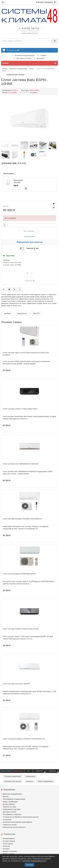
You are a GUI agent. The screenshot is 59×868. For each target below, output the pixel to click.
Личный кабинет (9, 839)
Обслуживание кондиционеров (14, 799)
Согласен (29, 865)
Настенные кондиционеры (18, 69)
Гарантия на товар (9, 807)
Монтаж (6, 797)
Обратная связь (18, 771)
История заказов (9, 841)
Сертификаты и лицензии (12, 814)
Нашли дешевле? (29, 237)
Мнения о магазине (10, 851)
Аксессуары (9, 173)
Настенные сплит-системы (13, 781)
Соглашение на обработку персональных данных (21, 817)
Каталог (29, 63)
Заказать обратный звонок (29, 33)
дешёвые (7, 313)
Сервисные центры (10, 825)
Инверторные (22, 313)
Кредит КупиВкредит (10, 802)
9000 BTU (37, 313)
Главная (4, 69)
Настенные (30, 781)
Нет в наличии (29, 231)
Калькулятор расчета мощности (14, 827)
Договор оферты (9, 804)
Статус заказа (8, 844)
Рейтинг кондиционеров (45, 781)
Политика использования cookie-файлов (17, 822)
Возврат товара (8, 854)
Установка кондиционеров (13, 776)
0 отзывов (33, 93)
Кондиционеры (30, 776)
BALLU (32, 69)
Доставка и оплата (10, 812)
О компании (7, 820)
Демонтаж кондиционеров (12, 794)
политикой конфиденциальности (34, 861)
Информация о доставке (12, 809)
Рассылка (6, 846)
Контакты (6, 849)
